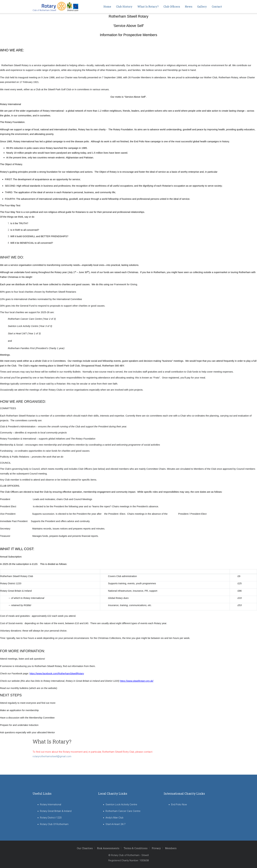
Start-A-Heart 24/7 (115, 824)
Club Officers (172, 6)
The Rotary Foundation (121, 129)
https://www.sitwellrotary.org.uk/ (137, 681)
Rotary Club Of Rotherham (54, 824)
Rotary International (53, 111)
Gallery (202, 6)
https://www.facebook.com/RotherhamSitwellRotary (57, 674)
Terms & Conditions (136, 848)
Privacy (156, 848)
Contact (217, 6)
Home (107, 6)
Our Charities (85, 848)
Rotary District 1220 (51, 818)
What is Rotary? (148, 6)
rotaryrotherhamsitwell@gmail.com (52, 756)
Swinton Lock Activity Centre (121, 804)
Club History (124, 6)
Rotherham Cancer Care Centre (123, 811)
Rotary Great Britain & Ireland (56, 811)
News (189, 6)
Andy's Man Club (114, 818)
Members (171, 848)
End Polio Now (179, 804)
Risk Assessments (108, 848)
